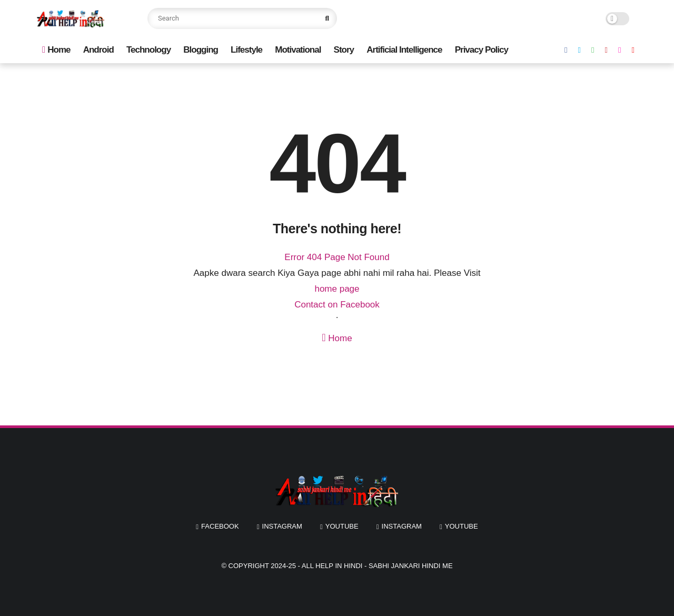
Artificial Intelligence (404, 50)
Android (98, 50)
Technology (148, 50)
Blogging (201, 50)
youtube (342, 526)
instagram (282, 526)
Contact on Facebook (337, 305)
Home (56, 50)
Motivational (298, 50)
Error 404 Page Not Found (337, 257)
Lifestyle (246, 50)
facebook (220, 526)
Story (344, 50)
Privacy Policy (482, 50)
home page (337, 289)
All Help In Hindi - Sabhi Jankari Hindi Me (377, 566)
